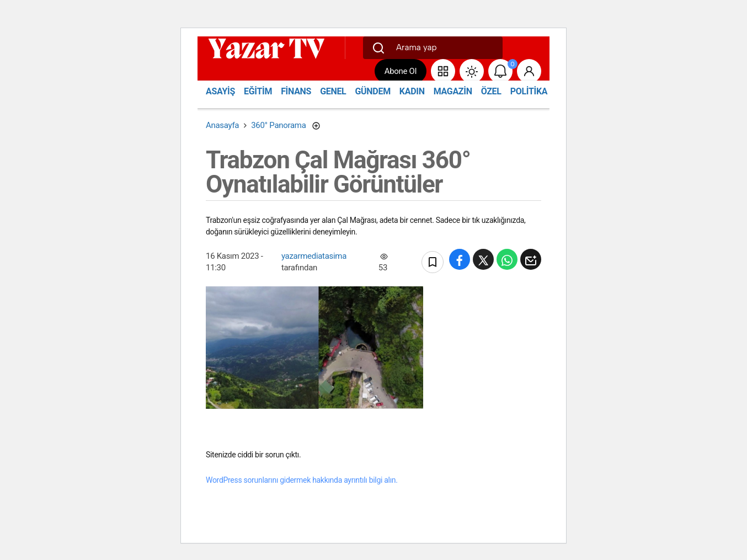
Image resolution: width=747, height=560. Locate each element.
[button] (443, 71)
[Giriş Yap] (529, 71)
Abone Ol (401, 71)
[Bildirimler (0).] (500, 71)
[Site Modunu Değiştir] (472, 71)
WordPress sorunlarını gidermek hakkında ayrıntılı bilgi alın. (302, 480)
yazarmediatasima (314, 256)
